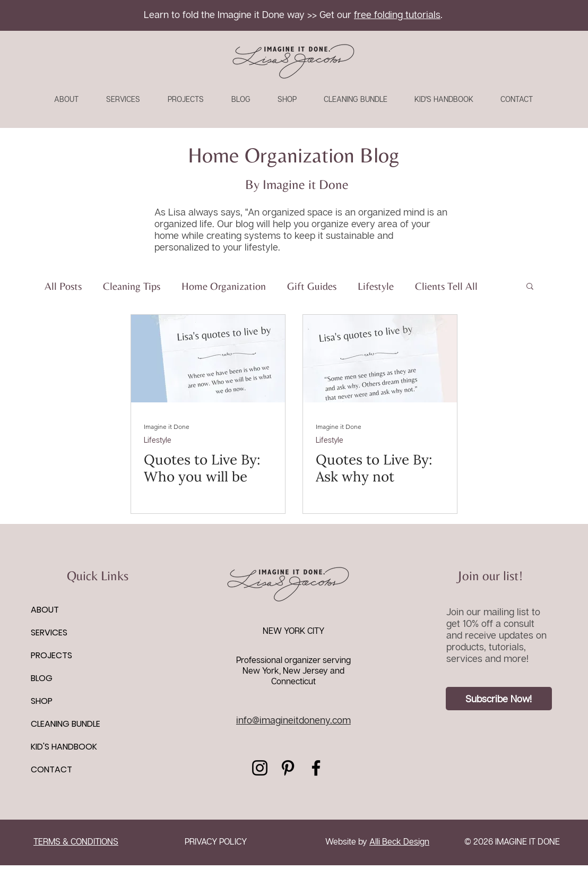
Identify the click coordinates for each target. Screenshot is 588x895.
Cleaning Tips (132, 286)
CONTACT (51, 769)
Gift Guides (312, 286)
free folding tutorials (397, 14)
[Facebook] (316, 768)
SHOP (42, 701)
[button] (530, 287)
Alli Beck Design (399, 841)
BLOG (42, 678)
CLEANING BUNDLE (66, 724)
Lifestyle (376, 286)
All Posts (63, 286)
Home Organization (224, 286)
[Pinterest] (288, 768)
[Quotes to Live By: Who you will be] (208, 359)
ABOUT (45, 610)
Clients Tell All (446, 286)
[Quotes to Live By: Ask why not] (380, 359)
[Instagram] (260, 768)
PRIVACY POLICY (216, 841)
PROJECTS (51, 655)
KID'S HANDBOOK (64, 747)
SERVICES (49, 632)
